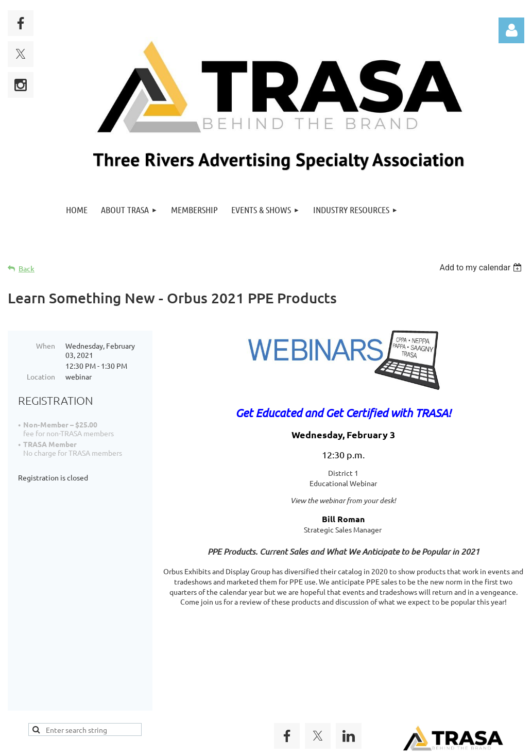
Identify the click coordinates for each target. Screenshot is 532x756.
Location (41, 376)
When (46, 346)
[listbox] (482, 268)
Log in (511, 30)
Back (27, 269)
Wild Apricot (401, 743)
